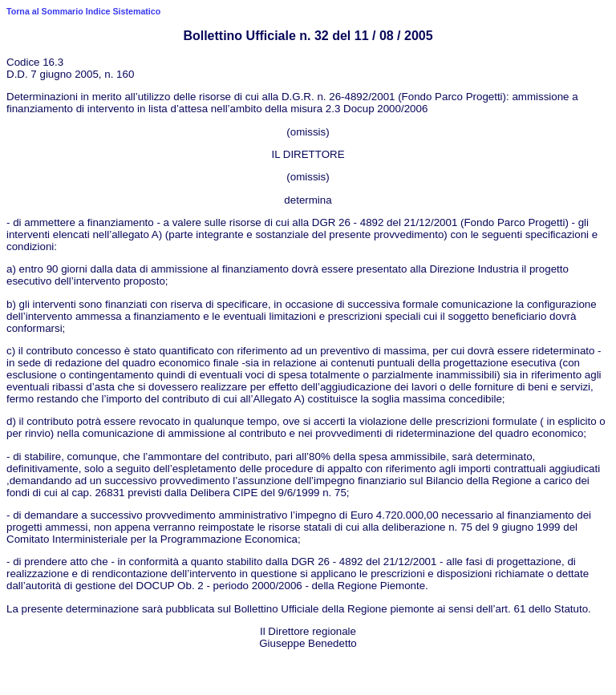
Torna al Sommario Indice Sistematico (83, 11)
